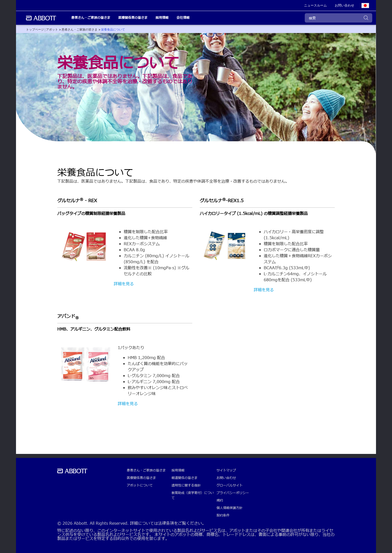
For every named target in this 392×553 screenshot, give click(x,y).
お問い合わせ (226, 478)
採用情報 (178, 470)
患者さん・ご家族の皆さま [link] (91, 18)
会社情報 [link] (183, 18)
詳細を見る (124, 284)
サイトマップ (226, 470)
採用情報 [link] (162, 18)
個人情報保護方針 (229, 508)
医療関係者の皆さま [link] (133, 18)
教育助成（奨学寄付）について (193, 495)
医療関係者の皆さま (141, 478)
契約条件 (223, 515)
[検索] (338, 18)
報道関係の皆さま (184, 478)
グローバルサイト (229, 485)
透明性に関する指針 (186, 485)
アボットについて (140, 485)
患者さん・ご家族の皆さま (146, 470)
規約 (220, 500)
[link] (315, 6)
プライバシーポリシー (233, 493)
